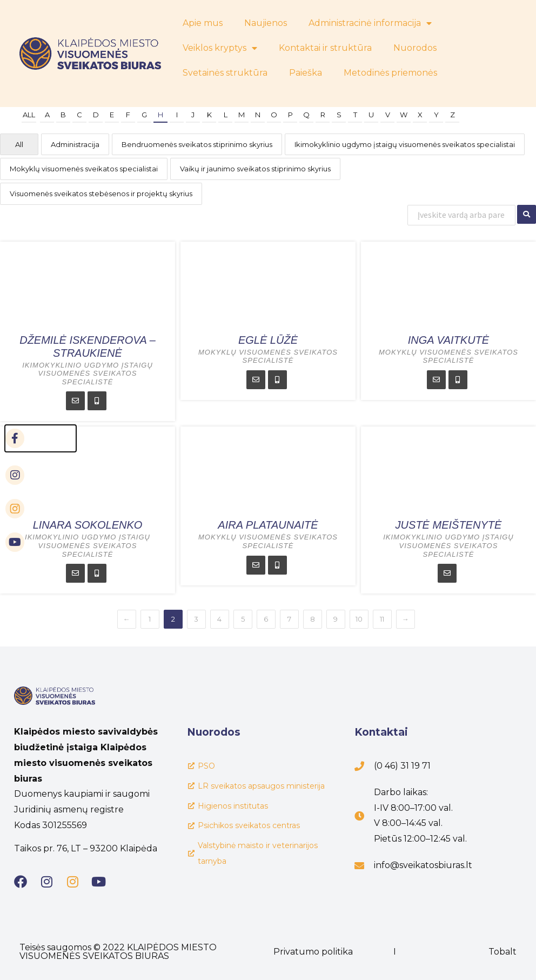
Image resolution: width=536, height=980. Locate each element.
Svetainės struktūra (225, 73)
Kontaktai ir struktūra (325, 48)
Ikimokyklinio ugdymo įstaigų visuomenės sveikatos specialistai (405, 144)
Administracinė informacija (370, 23)
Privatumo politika (313, 952)
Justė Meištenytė (449, 525)
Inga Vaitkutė (448, 340)
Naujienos (266, 23)
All (29, 115)
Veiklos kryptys (220, 48)
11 (382, 619)
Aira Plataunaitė (268, 525)
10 (359, 619)
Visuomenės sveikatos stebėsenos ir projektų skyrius (101, 194)
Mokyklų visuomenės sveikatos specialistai (84, 169)
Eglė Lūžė (268, 340)
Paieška (306, 73)
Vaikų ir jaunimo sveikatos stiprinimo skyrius (255, 169)
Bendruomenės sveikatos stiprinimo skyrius (197, 144)
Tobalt (502, 952)
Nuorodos (415, 48)
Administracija (75, 144)
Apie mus (203, 23)
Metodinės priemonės (390, 73)
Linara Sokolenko (88, 525)
